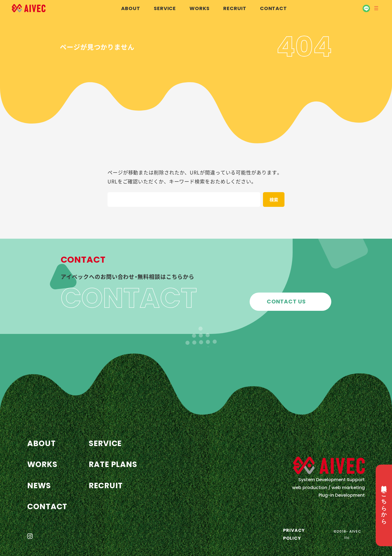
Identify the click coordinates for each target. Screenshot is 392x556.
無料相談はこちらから (384, 501)
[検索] (274, 199)
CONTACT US (286, 302)
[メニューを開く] (376, 8)
